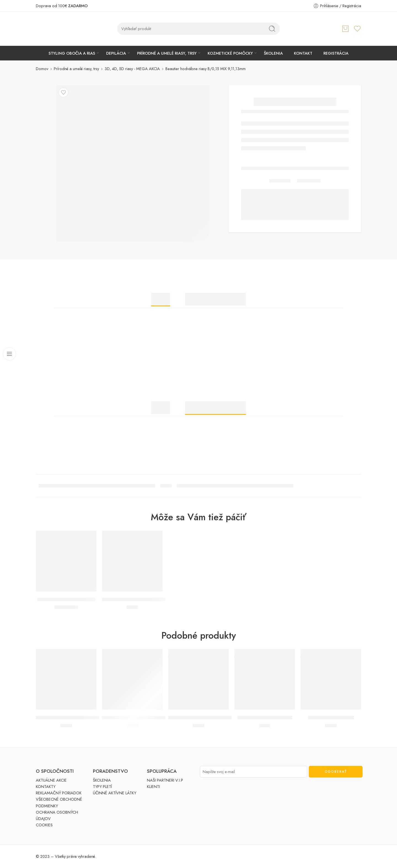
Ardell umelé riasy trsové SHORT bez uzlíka (79, 718)
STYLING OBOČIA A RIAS (72, 53)
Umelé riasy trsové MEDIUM (265, 718)
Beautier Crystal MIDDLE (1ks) (66, 599)
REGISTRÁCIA (336, 53)
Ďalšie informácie (215, 299)
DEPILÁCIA (116, 53)
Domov (42, 69)
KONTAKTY (46, 786)
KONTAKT (303, 53)
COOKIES (44, 825)
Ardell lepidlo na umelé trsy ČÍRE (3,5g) (141, 599)
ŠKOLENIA (273, 53)
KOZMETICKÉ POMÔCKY (230, 53)
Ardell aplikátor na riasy (331, 718)
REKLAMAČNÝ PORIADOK (59, 793)
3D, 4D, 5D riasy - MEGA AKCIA (132, 69)
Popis (161, 299)
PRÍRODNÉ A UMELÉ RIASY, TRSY (167, 53)
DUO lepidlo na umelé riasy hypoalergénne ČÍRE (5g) (221, 718)
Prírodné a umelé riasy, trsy (76, 69)
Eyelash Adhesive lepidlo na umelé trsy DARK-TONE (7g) (158, 718)
